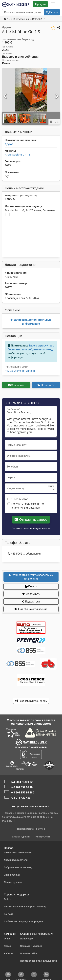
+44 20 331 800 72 (22, 782)
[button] (58, 4)
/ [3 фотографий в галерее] (54, 122)
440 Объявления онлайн (20, 371)
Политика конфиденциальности (31, 528)
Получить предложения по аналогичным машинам (28, 506)
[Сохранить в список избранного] (53, 28)
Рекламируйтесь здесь (31, 701)
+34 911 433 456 (21, 798)
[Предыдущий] (5, 96)
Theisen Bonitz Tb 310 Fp (31, 829)
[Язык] (53, 4)
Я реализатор (20, 499)
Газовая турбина (21, 837)
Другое (9, 144)
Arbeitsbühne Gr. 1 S (18, 155)
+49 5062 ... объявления (24, 554)
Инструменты (43, 837)
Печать (31, 586)
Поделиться (31, 601)
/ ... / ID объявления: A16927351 (23, 19)
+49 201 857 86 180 (22, 792)
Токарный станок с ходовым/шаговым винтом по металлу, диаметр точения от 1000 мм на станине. (30, 817)
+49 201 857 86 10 (22, 787)
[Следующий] (57, 96)
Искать (52, 12)
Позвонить (46, 385)
